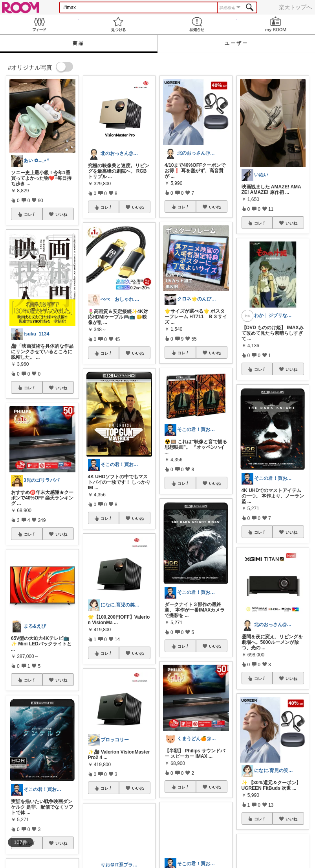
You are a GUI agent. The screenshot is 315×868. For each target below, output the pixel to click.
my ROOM (276, 24)
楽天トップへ (295, 7)
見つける (118, 24)
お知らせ (197, 24)
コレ (30, 214)
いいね (61, 214)
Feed (39, 24)
